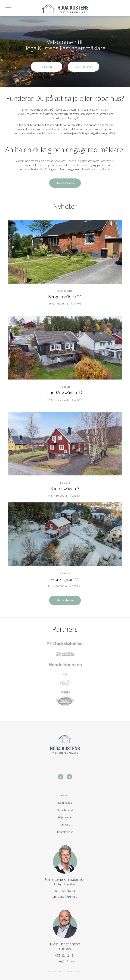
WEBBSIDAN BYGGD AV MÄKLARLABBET (65, 972)
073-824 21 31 (65, 955)
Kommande (65, 803)
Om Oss (65, 824)
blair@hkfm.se (65, 961)
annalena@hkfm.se (65, 896)
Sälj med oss (83, 67)
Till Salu (47, 67)
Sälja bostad (65, 817)
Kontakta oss (65, 183)
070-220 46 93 (65, 891)
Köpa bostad (65, 810)
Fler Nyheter (65, 600)
